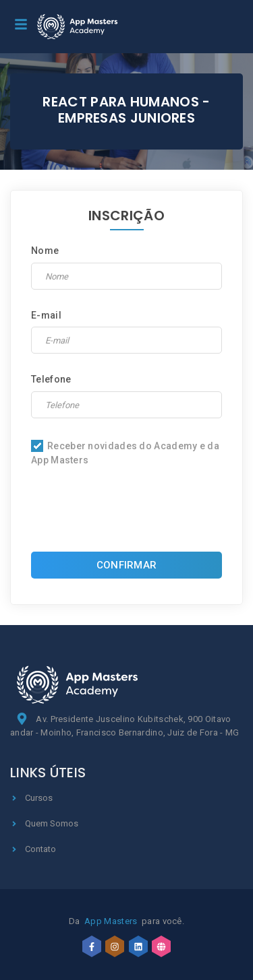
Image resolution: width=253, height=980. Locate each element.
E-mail (46, 315)
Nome (45, 251)
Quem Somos (44, 823)
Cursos (31, 798)
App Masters (111, 921)
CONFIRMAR (127, 565)
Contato (33, 849)
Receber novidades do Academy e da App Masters (125, 453)
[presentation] (134, 513)
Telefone (51, 379)
